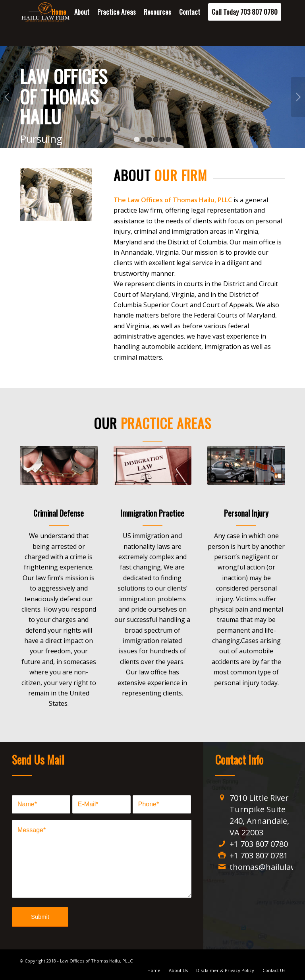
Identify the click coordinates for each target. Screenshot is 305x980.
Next (298, 97)
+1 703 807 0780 (259, 844)
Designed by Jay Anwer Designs (167, 961)
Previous (7, 97)
